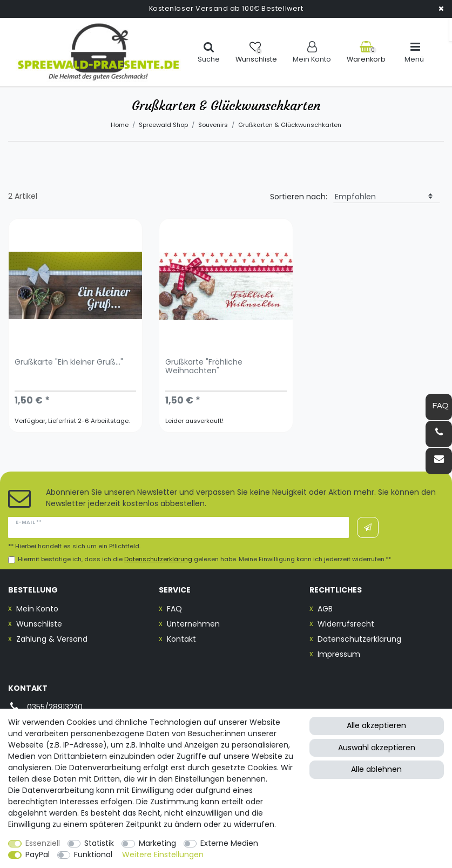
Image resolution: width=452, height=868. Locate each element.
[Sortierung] (387, 197)
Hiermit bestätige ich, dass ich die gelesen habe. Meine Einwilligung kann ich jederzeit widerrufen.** (204, 559)
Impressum (339, 654)
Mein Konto (37, 609)
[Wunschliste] (256, 52)
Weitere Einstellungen (163, 854)
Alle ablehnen (376, 769)
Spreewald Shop (163, 125)
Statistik (99, 843)
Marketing (157, 843)
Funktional (93, 854)
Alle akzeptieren (376, 725)
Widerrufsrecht (346, 624)
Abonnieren (368, 528)
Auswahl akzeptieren (377, 748)
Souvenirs (213, 125)
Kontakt (181, 639)
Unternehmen (193, 624)
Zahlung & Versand (52, 639)
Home (120, 125)
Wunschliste (39, 624)
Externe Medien (229, 843)
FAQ (174, 609)
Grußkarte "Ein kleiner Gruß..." (69, 363)
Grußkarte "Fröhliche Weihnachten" (204, 367)
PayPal (38, 854)
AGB (325, 609)
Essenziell (43, 843)
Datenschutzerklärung (359, 639)
